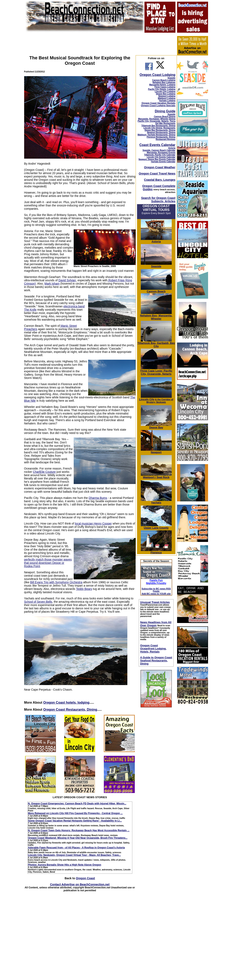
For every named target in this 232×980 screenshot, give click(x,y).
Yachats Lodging (167, 101)
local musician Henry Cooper (93, 524)
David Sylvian (67, 280)
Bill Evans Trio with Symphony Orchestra (56, 582)
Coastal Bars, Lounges (160, 180)
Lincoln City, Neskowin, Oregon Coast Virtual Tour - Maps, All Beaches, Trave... (75, 855)
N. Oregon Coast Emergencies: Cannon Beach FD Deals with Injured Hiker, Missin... (77, 804)
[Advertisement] (192, 776)
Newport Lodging (167, 96)
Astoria (172, 148)
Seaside (172, 78)
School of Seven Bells (38, 602)
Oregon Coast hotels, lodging (66, 703)
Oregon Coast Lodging (157, 75)
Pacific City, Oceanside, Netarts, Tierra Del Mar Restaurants (157, 122)
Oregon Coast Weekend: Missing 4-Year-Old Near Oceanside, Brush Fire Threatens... (78, 838)
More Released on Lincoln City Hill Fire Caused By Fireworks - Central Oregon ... (75, 813)
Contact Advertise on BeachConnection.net (80, 884)
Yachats (156, 501)
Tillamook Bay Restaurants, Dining (158, 126)
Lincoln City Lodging (165, 92)
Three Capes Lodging (165, 87)
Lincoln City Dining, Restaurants (159, 128)
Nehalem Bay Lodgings (164, 82)
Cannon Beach (156, 291)
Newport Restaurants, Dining (161, 132)
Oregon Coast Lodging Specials (158, 105)
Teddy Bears (84, 589)
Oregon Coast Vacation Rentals (159, 103)
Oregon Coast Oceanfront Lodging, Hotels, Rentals (153, 649)
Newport (156, 451)
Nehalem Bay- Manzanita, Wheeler (156, 316)
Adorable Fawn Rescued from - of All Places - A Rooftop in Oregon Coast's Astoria (76, 848)
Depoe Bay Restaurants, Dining (160, 130)
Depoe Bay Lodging (166, 94)
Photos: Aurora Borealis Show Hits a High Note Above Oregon (65, 865)
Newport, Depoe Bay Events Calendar (157, 159)
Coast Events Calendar (157, 145)
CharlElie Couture (44, 472)
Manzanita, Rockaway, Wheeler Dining (157, 119)
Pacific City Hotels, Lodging (162, 89)
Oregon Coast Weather (160, 167)
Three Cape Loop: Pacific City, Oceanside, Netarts (156, 371)
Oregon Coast (85, 878)
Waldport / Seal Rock (156, 476)
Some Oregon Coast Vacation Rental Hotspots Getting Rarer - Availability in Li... (75, 821)
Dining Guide (165, 111)
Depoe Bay (156, 426)
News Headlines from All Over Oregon (156, 624)
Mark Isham (52, 284)
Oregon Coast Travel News (157, 174)
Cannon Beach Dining (165, 117)
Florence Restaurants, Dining (161, 137)
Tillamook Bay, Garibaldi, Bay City (156, 343)
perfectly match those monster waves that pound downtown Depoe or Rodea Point (48, 563)
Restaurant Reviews (166, 139)
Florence (156, 551)
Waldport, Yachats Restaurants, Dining (156, 135)
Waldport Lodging (166, 98)
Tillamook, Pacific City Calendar (160, 155)
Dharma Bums (98, 498)
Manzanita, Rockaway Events (161, 153)
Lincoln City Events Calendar (161, 157)
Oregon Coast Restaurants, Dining (70, 710)
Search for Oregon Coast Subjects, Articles (158, 200)
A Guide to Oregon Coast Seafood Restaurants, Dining (156, 661)
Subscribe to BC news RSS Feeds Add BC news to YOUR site (156, 591)
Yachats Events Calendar (163, 162)
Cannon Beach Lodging (164, 80)
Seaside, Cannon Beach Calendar (159, 150)
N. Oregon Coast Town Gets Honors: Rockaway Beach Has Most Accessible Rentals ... (79, 830)
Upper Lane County (156, 527)
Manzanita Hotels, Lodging (162, 85)
